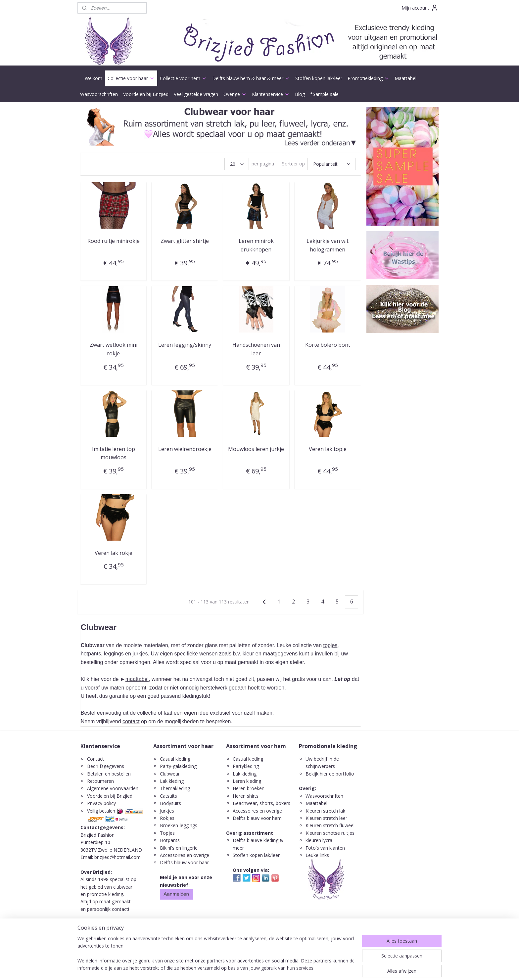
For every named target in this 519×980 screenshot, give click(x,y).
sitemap (236, 968)
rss (250, 968)
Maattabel (405, 78)
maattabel (137, 679)
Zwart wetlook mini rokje (114, 349)
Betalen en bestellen (109, 774)
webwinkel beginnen (275, 968)
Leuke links (317, 855)
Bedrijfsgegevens (106, 766)
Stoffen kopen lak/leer (319, 78)
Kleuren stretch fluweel (330, 825)
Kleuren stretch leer (326, 818)
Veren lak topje (328, 449)
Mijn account (420, 8)
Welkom (94, 78)
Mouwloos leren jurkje (256, 449)
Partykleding (246, 766)
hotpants (91, 654)
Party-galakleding (178, 766)
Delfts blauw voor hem (257, 818)
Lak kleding (172, 781)
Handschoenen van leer (256, 349)
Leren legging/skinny (185, 345)
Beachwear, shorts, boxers (261, 803)
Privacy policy (101, 803)
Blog (300, 94)
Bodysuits (170, 803)
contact (131, 721)
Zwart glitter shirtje (185, 241)
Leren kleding (247, 781)
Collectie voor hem (183, 78)
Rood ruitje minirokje (114, 241)
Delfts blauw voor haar (184, 862)
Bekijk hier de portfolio (330, 774)
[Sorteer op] (331, 164)
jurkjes (140, 654)
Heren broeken (249, 788)
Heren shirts (246, 796)
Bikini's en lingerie (179, 848)
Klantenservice (271, 94)
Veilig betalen (101, 811)
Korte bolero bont (328, 345)
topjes (330, 645)
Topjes (167, 833)
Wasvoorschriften (99, 94)
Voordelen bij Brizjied (146, 94)
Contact (95, 759)
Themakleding (176, 788)
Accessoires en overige (185, 855)
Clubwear (170, 774)
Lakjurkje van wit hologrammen (328, 245)
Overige (235, 94)
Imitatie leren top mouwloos (114, 453)
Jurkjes (167, 811)
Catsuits (168, 796)
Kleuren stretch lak (325, 811)
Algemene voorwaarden (113, 788)
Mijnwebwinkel (333, 968)
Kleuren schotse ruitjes (330, 833)
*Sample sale (324, 94)
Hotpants (170, 840)
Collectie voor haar (131, 78)
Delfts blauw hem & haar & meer (251, 78)
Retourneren (100, 781)
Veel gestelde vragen (196, 94)
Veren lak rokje (114, 553)
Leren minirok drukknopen (256, 245)
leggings (114, 654)
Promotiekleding (368, 78)
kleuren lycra (319, 840)
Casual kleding (176, 759)
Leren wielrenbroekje (185, 449)
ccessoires (247, 811)
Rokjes (167, 818)
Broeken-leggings (179, 825)
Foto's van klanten (325, 848)
